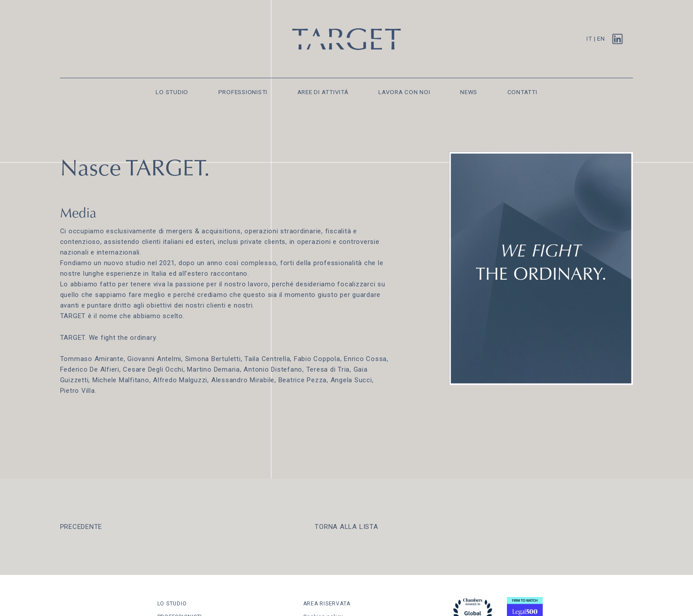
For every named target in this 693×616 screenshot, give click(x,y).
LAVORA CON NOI (404, 92)
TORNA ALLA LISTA (346, 527)
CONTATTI (522, 92)
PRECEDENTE (81, 527)
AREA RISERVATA (327, 604)
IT (589, 38)
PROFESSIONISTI (243, 92)
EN (601, 38)
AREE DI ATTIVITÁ (323, 92)
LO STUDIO (172, 92)
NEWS (469, 92)
